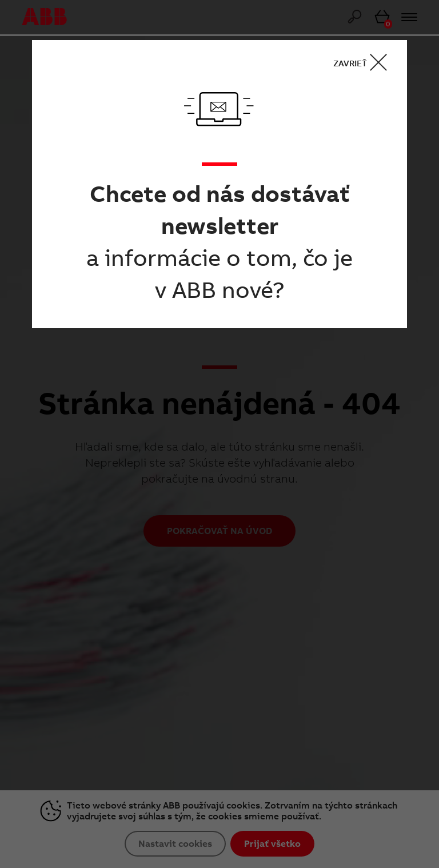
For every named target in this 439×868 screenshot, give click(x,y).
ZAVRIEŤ (364, 63)
